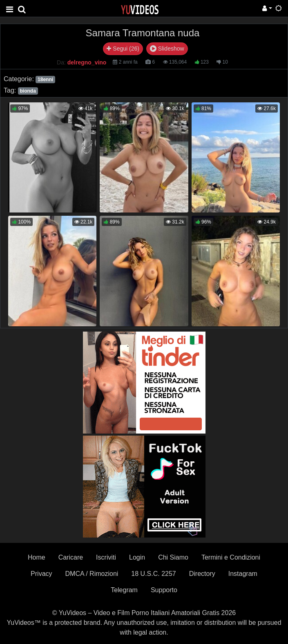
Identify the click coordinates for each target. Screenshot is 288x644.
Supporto (164, 590)
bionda (28, 91)
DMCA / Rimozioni (92, 574)
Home (37, 557)
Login (137, 557)
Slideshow (167, 49)
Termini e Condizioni (231, 557)
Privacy (41, 574)
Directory (202, 574)
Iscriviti (106, 557)
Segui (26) (123, 49)
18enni (45, 80)
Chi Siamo (173, 557)
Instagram (243, 574)
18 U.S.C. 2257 (153, 574)
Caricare (71, 557)
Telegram (124, 590)
